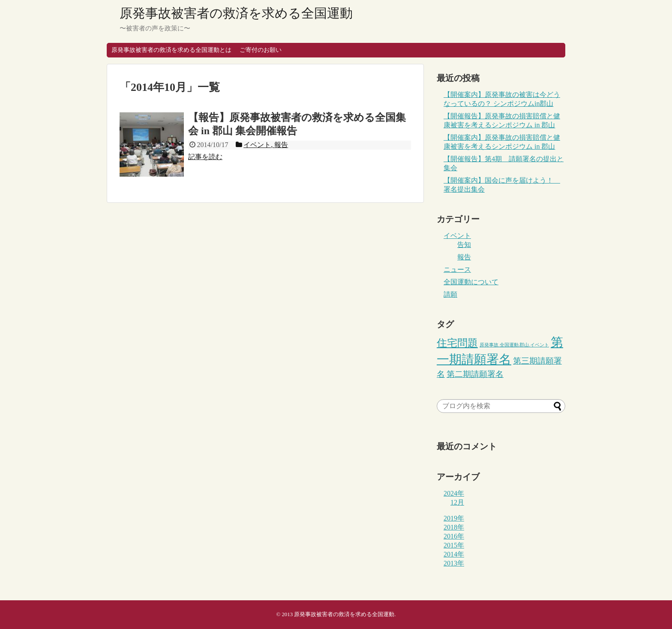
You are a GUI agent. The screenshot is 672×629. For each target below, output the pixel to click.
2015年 (454, 545)
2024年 (454, 493)
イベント (457, 236)
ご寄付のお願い (261, 50)
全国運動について (471, 282)
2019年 (454, 518)
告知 (464, 245)
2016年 (454, 536)
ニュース (457, 269)
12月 (457, 502)
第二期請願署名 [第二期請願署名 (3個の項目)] (475, 374)
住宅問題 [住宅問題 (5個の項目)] (457, 343)
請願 (450, 294)
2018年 (454, 527)
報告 (464, 257)
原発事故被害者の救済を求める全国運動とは (171, 50)
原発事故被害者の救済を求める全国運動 (236, 13)
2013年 (454, 563)
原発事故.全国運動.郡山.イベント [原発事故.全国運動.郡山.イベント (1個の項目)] (514, 345)
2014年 (454, 554)
